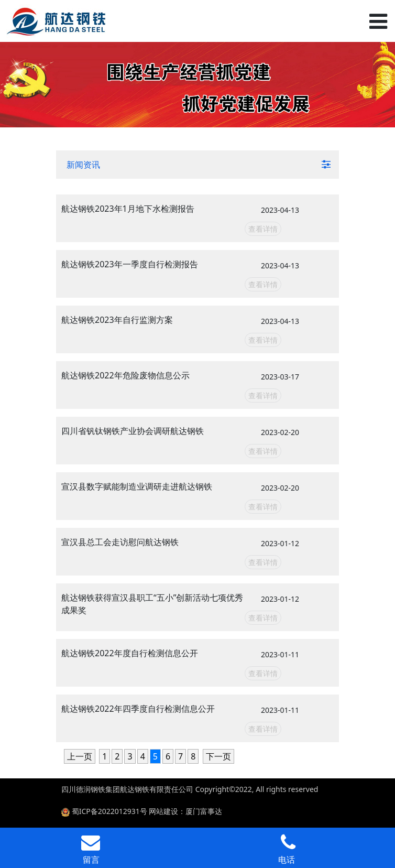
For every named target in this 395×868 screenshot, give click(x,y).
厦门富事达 (204, 811)
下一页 (218, 756)
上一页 (80, 756)
